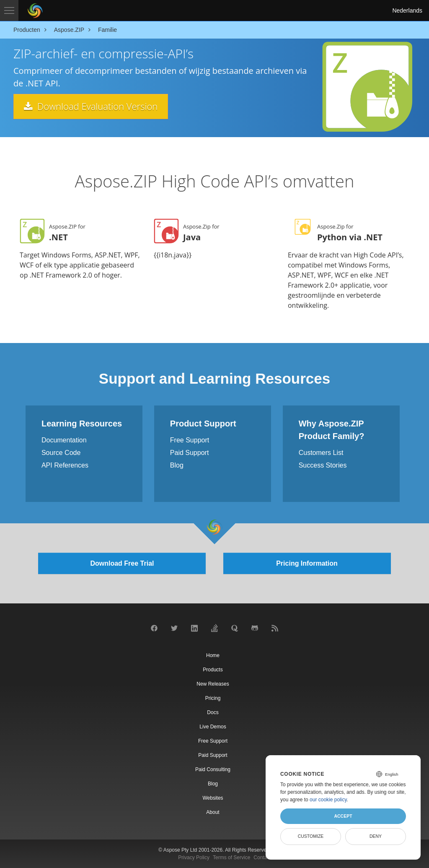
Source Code (61, 453)
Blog (177, 465)
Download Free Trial (122, 563)
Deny (376, 836)
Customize (311, 836)
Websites (213, 798)
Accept (343, 816)
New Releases (213, 684)
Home (213, 655)
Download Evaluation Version (91, 106)
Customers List (321, 453)
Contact (262, 858)
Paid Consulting (213, 769)
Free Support (190, 440)
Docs (213, 712)
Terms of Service (231, 858)
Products (213, 670)
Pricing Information (307, 563)
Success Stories (323, 465)
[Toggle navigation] (9, 10)
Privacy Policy (194, 858)
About (213, 812)
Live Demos (213, 727)
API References (65, 465)
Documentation (64, 440)
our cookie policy (328, 800)
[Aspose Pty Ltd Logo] (35, 10)
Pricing (213, 698)
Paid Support (190, 453)
